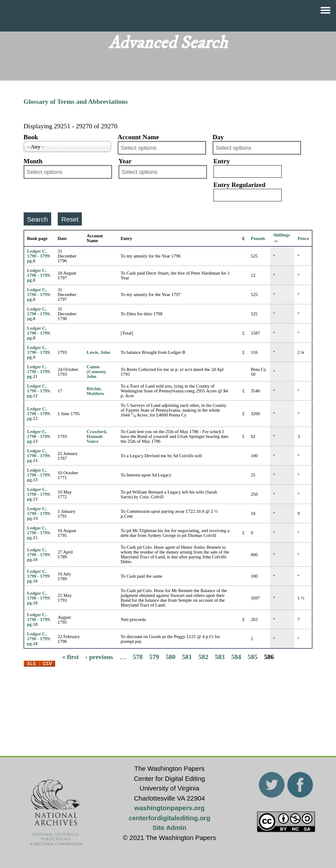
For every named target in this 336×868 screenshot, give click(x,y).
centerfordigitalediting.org (170, 818)
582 (203, 656)
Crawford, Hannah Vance (97, 436)
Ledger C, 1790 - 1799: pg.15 (39, 533)
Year (125, 161)
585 (253, 656)
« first (70, 656)
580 (170, 656)
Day (218, 137)
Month (33, 161)
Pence (303, 238)
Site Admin (169, 827)
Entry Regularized (240, 185)
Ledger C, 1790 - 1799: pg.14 (39, 513)
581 (187, 656)
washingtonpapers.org (170, 808)
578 (138, 656)
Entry (222, 161)
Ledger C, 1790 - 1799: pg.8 (39, 256)
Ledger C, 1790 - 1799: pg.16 (39, 555)
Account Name (138, 137)
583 (220, 656)
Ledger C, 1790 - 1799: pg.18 (39, 619)
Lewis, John (98, 352)
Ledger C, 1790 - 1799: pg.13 (39, 436)
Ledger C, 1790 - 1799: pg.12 (39, 391)
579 (154, 656)
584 (236, 656)
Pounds (258, 238)
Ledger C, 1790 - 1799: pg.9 (39, 352)
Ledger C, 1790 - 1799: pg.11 (39, 372)
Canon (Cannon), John (96, 372)
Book (31, 137)
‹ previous (99, 656)
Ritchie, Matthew (95, 391)
